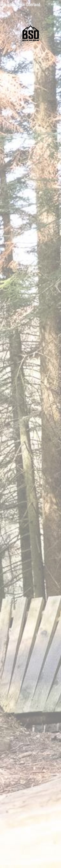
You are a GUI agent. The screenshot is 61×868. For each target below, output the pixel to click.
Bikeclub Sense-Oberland (21, 4)
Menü (52, 4)
